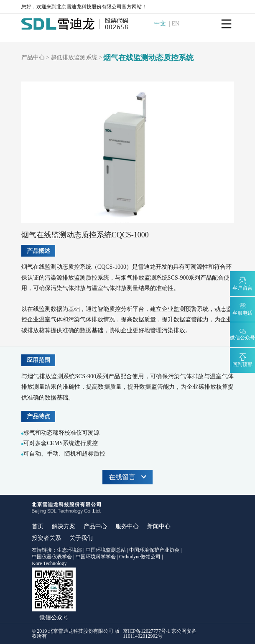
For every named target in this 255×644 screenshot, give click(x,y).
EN (176, 24)
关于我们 (81, 538)
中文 (161, 24)
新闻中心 (159, 526)
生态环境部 (69, 550)
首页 (38, 526)
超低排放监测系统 (74, 58)
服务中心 (127, 526)
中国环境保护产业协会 (154, 550)
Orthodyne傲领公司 (140, 557)
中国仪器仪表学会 (52, 557)
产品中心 (33, 58)
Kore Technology (49, 563)
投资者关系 (46, 538)
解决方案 (64, 526)
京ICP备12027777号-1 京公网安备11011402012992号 (160, 634)
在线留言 (127, 477)
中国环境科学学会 (96, 557)
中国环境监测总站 (106, 550)
